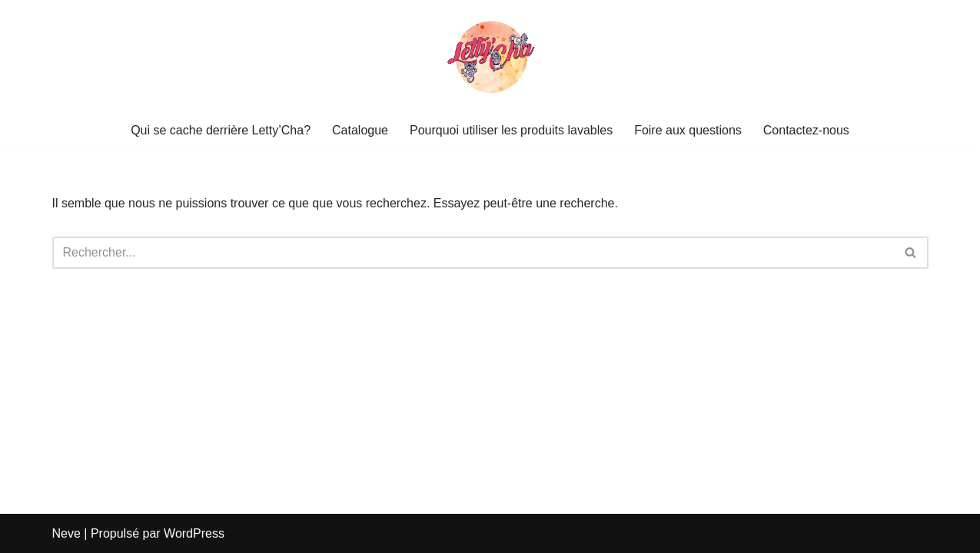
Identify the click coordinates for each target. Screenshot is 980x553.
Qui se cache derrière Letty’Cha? (221, 130)
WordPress (194, 533)
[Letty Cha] (490, 57)
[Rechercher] (473, 253)
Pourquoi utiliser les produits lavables (511, 130)
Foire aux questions (688, 130)
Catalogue (360, 130)
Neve (66, 533)
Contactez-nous (806, 130)
